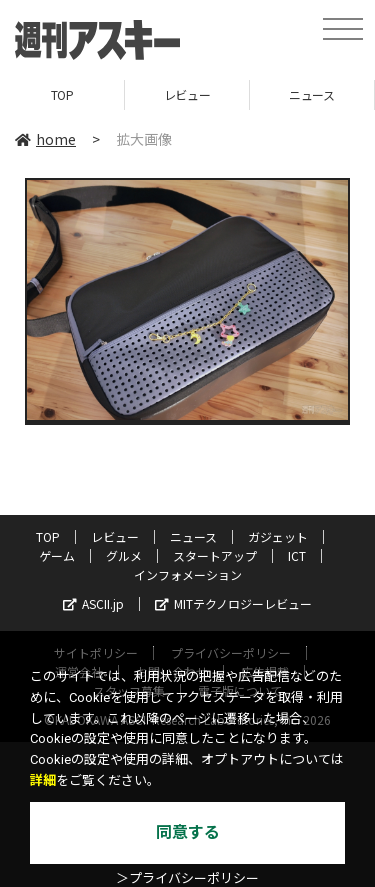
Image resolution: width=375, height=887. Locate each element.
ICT (297, 555)
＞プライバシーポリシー (187, 878)
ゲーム (57, 555)
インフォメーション (188, 574)
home (45, 139)
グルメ (124, 555)
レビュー (187, 94)
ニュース (311, 94)
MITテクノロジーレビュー (233, 603)
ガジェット (278, 536)
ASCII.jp (93, 603)
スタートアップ (215, 555)
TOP (62, 94)
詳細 (43, 780)
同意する (188, 832)
